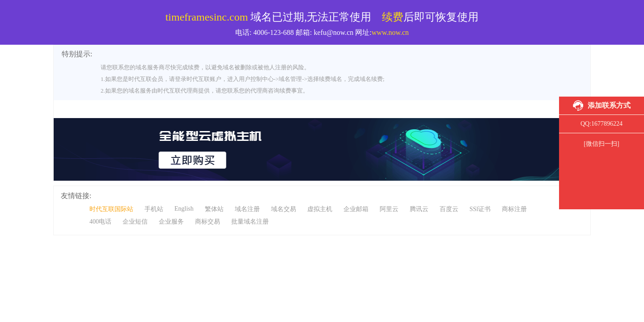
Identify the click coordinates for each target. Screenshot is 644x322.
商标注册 (514, 209)
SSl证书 (480, 209)
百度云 (449, 209)
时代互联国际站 (111, 209)
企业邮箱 (356, 209)
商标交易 (208, 222)
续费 (393, 17)
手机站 (154, 209)
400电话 (100, 222)
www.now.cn (390, 32)
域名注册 (247, 209)
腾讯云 (419, 209)
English (184, 209)
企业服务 (171, 222)
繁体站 (214, 209)
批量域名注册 (250, 222)
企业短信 (135, 222)
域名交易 (284, 209)
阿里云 (389, 209)
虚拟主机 (320, 209)
